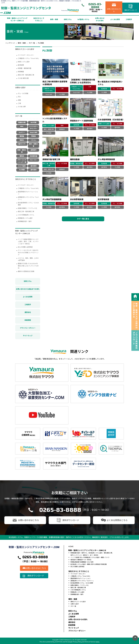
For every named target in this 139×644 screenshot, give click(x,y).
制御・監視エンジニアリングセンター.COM (26, 10)
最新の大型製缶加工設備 (26, 271)
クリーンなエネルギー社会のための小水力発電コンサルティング (28, 253)
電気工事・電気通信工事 (26, 75)
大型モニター (22, 144)
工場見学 (129, 19)
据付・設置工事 (34, 145)
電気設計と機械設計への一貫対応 (81, 560)
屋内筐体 (33, 166)
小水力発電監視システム (26, 215)
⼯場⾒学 (72, 617)
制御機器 (21, 72)
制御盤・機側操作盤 (25, 68)
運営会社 (28, 312)
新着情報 (28, 320)
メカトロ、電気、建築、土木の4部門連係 (28, 259)
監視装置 (21, 65)
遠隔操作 (33, 150)
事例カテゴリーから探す (78, 602)
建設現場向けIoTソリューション (28, 193)
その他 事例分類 (23, 78)
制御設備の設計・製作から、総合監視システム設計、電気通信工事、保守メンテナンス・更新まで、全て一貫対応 (92, 554)
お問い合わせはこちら (114, 10)
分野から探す (75, 604)
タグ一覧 (32, 43)
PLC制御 (22, 170)
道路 (19, 100)
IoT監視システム (83, 19)
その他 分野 (22, 107)
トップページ (10, 43)
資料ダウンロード (131, 10)
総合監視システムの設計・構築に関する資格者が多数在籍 (89, 564)
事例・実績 (54, 19)
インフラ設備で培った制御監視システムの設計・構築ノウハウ (90, 557)
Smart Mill (33, 132)
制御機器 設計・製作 (25, 221)
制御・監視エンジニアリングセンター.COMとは (17, 19)
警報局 (34, 136)
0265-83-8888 (95, 6)
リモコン (33, 140)
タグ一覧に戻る (83, 219)
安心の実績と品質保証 (25, 247)
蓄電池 (22, 156)
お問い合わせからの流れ (100, 19)
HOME (71, 546)
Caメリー (22, 132)
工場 (19, 103)
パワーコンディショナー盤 (22, 161)
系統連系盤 (34, 156)
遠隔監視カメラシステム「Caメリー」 (28, 198)
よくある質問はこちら (117, 520)
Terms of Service (90, 642)
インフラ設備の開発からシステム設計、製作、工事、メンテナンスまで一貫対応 (28, 242)
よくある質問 (115, 19)
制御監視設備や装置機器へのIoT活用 (82, 562)
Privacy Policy (77, 642)
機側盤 (22, 136)
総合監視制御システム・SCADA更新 (28, 204)
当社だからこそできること (39, 19)
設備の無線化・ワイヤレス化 (27, 208)
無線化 (22, 140)
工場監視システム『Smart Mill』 (29, 188)
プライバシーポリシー (28, 328)
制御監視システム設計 (25, 218)
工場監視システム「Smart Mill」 (29, 58)
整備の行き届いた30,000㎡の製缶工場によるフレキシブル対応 (28, 266)
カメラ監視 (22, 166)
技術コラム (68, 19)
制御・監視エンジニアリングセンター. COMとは (87, 550)
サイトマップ (28, 336)
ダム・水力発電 (23, 94)
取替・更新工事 (22, 151)
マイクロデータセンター (26, 55)
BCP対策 (34, 123)
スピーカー (34, 160)
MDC (22, 126)
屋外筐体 (33, 170)
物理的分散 (22, 123)
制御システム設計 (24, 62)
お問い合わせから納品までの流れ (28, 289)
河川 (19, 97)
